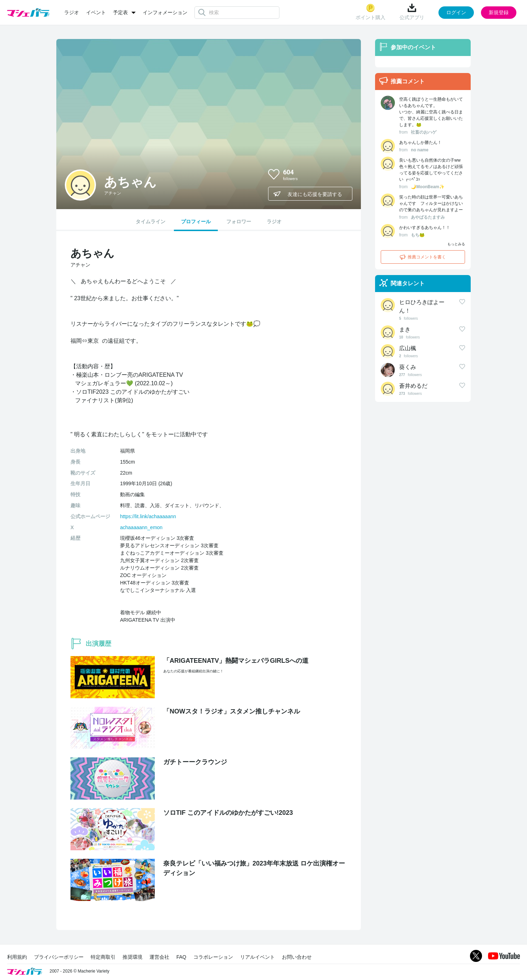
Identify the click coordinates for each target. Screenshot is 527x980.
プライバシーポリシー (59, 957)
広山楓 (408, 348)
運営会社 (159, 957)
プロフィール (196, 222)
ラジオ (72, 12)
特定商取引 (103, 957)
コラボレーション (213, 957)
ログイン (456, 12)
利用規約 (17, 957)
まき (405, 329)
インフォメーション (165, 12)
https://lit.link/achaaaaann (148, 516)
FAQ (181, 957)
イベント (96, 12)
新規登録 (499, 12)
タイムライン (151, 222)
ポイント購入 (370, 12)
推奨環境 (132, 957)
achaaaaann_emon (141, 527)
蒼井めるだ (413, 386)
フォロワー (239, 222)
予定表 (120, 12)
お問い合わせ (297, 957)
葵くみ (408, 367)
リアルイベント (257, 957)
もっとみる (456, 244)
